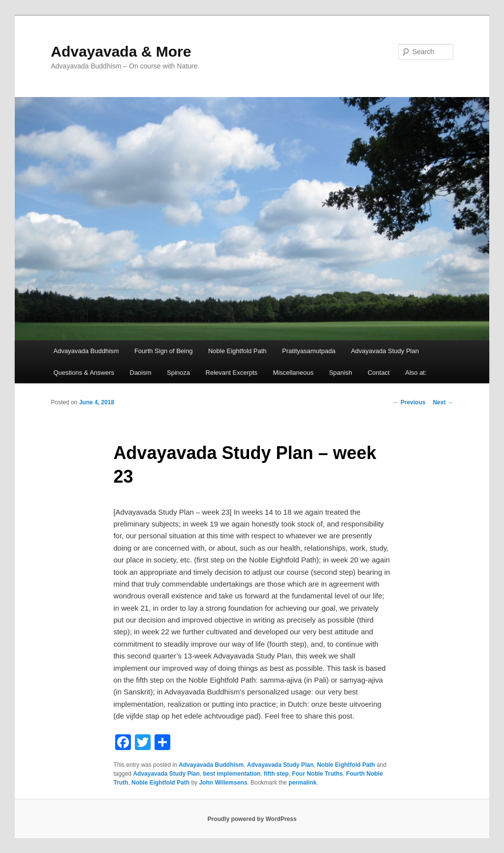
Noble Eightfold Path (237, 351)
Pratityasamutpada (309, 351)
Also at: (416, 373)
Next (443, 402)
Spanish (340, 373)
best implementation (232, 774)
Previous (409, 402)
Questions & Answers (84, 373)
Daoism (141, 373)
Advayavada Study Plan (385, 351)
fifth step (276, 774)
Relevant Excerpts (232, 373)
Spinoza (178, 373)
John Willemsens (223, 783)
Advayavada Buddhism (86, 351)
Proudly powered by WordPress (252, 819)
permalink (302, 783)
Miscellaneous (293, 373)
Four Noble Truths (317, 774)
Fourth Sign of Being (164, 351)
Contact (379, 373)
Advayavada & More (121, 51)
